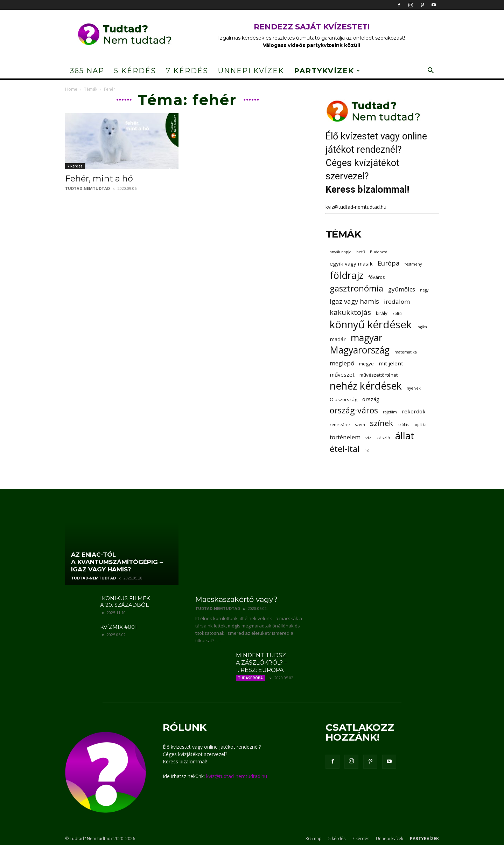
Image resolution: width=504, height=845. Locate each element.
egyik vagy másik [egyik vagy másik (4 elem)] (351, 263)
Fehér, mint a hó (99, 178)
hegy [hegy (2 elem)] (424, 290)
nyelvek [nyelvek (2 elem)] (414, 388)
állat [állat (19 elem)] (405, 436)
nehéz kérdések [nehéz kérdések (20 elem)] (366, 386)
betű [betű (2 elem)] (361, 252)
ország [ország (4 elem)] (371, 399)
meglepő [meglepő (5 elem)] (342, 363)
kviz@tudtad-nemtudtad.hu (356, 207)
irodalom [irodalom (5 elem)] (397, 301)
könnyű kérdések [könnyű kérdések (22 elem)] (371, 325)
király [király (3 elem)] (382, 313)
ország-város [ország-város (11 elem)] (354, 410)
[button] (430, 71)
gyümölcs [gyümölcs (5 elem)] (402, 289)
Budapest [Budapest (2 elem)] (379, 252)
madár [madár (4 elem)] (338, 339)
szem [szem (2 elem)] (360, 425)
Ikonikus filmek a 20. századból (125, 602)
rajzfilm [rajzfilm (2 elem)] (390, 412)
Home (71, 89)
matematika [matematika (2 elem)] (406, 352)
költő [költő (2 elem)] (397, 314)
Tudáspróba (250, 678)
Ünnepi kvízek (251, 71)
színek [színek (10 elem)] (381, 423)
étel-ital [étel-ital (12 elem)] (345, 449)
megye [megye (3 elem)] (366, 364)
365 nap (87, 71)
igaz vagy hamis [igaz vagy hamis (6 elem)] (354, 301)
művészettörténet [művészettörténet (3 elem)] (379, 375)
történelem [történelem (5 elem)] (345, 437)
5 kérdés (135, 71)
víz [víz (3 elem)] (368, 438)
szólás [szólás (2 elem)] (403, 425)
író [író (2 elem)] (367, 451)
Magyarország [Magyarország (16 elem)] (360, 350)
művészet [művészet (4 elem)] (342, 375)
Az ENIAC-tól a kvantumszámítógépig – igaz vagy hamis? (117, 562)
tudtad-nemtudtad (87, 188)
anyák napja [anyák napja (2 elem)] (341, 252)
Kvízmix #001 (118, 627)
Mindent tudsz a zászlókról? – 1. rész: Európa (261, 663)
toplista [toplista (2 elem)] (420, 425)
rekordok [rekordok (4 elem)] (414, 411)
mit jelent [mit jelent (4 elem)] (391, 363)
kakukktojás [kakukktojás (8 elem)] (350, 312)
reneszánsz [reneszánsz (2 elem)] (340, 425)
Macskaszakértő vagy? (236, 599)
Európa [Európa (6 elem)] (389, 263)
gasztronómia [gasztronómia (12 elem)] (356, 288)
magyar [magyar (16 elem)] (367, 338)
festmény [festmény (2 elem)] (413, 264)
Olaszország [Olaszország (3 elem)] (344, 399)
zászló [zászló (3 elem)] (383, 438)
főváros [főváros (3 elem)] (377, 277)
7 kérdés (187, 71)
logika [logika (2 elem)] (422, 327)
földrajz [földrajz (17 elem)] (346, 275)
